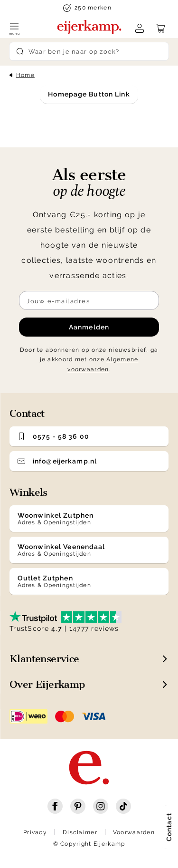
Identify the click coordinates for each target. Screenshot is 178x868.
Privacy (35, 832)
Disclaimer (80, 832)
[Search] (89, 51)
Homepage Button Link (89, 94)
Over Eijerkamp (47, 684)
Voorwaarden (134, 832)
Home (25, 75)
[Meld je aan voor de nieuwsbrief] (89, 300)
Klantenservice (44, 659)
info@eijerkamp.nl (57, 461)
